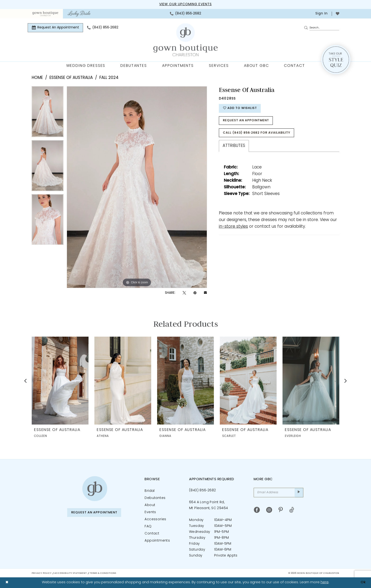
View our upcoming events (185, 4)
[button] (321, 14)
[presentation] (60, 381)
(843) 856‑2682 (202, 491)
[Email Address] (278, 493)
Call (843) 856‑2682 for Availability (257, 133)
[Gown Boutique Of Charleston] (185, 40)
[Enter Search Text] (322, 28)
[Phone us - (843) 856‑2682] (185, 14)
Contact (152, 534)
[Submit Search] (307, 28)
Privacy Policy (42, 573)
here (325, 582)
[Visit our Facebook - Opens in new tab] (257, 510)
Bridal (150, 491)
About (150, 505)
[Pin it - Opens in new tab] (195, 293)
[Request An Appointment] (55, 28)
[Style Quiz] (336, 60)
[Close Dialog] (7, 583)
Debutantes (155, 498)
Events (150, 512)
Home (37, 78)
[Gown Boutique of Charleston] (95, 489)
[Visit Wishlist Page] (338, 14)
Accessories (155, 519)
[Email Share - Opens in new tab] (205, 293)
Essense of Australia (71, 78)
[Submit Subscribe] (299, 493)
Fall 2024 (109, 78)
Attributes (234, 146)
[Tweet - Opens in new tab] (184, 293)
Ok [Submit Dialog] (363, 582)
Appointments (157, 541)
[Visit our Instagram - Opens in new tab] (269, 510)
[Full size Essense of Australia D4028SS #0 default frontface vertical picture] (137, 187)
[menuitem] (45, 14)
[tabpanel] (48, 113)
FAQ (148, 527)
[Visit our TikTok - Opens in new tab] (292, 510)
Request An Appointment (247, 121)
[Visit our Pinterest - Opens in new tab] (281, 510)
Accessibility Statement (71, 573)
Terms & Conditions (103, 573)
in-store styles (233, 227)
